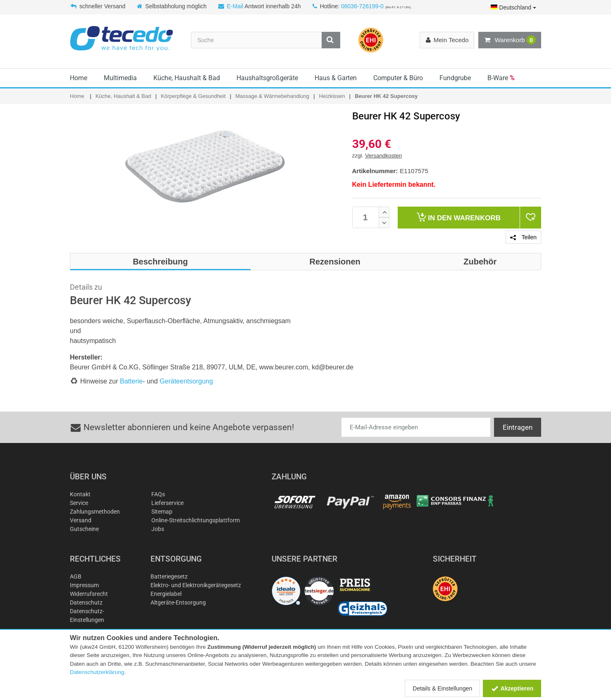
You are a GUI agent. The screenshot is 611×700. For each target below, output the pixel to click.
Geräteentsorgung (186, 381)
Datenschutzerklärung (97, 672)
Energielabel (166, 594)
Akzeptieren (512, 688)
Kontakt (80, 494)
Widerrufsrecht (89, 594)
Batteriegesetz (169, 576)
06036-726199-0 (362, 6)
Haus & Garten (336, 78)
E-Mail (235, 6)
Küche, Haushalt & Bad (187, 78)
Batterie (131, 381)
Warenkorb (510, 40)
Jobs (158, 529)
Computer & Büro (398, 78)
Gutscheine (84, 529)
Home (79, 78)
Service (79, 503)
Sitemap (162, 512)
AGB (76, 576)
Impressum (84, 585)
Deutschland (513, 7)
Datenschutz (86, 602)
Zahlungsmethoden (95, 512)
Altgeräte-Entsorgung (178, 602)
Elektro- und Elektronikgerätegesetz (196, 585)
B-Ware (501, 78)
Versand (81, 520)
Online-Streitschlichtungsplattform (196, 520)
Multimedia (120, 78)
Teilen (523, 237)
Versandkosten (383, 156)
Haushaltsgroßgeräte (267, 78)
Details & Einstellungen (442, 688)
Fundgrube (455, 78)
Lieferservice (167, 503)
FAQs (158, 494)
